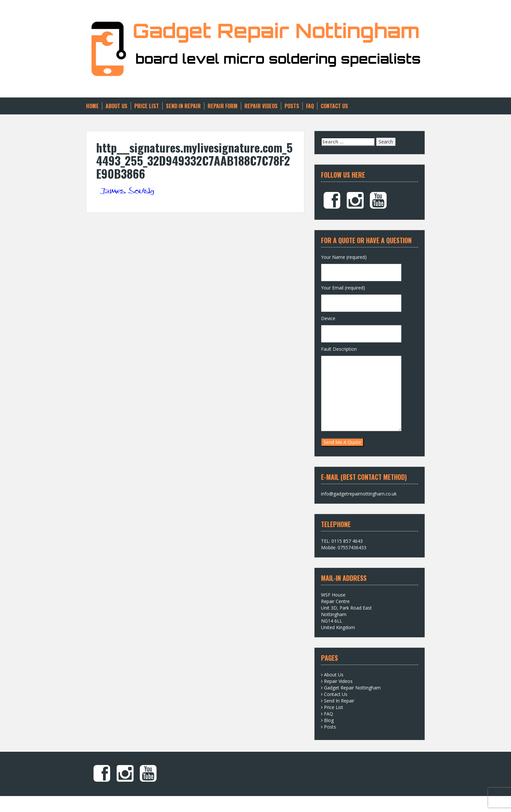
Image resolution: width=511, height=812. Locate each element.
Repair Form (223, 106)
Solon (181, 802)
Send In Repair (183, 106)
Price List (147, 106)
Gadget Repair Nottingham (352, 688)
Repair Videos (261, 106)
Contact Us (334, 106)
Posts (292, 106)
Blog (329, 720)
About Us (117, 106)
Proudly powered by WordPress (119, 802)
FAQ (310, 106)
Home (92, 106)
